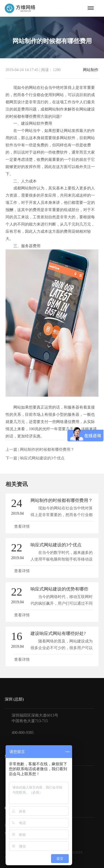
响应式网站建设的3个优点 (42, 458)
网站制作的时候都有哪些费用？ (47, 450)
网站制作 (91, 70)
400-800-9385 (23, 733)
